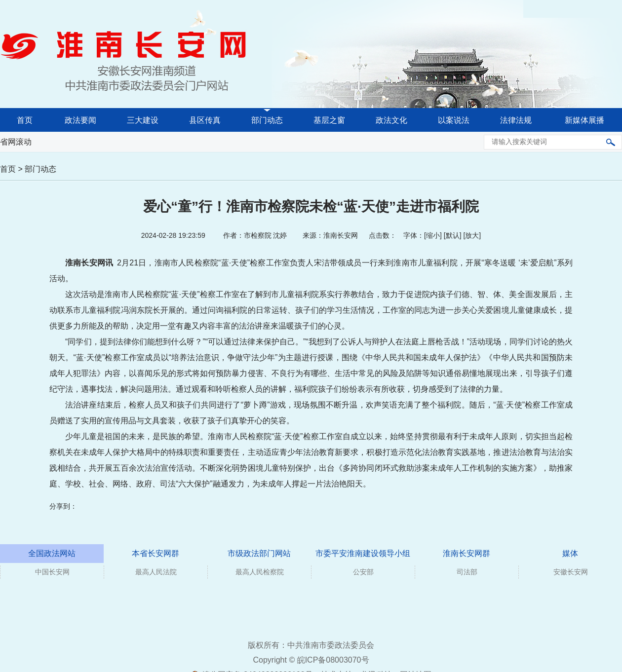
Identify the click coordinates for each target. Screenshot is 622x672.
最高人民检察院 (260, 572)
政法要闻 (80, 120)
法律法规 (516, 120)
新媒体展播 (584, 120)
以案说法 (454, 120)
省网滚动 (16, 142)
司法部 (467, 572)
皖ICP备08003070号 (333, 660)
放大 (472, 235)
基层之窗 (329, 120)
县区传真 (205, 120)
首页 (25, 120)
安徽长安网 (571, 572)
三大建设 (143, 120)
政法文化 (391, 120)
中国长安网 (52, 572)
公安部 (363, 572)
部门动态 (267, 120)
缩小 (433, 235)
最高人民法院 (156, 572)
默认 (453, 235)
